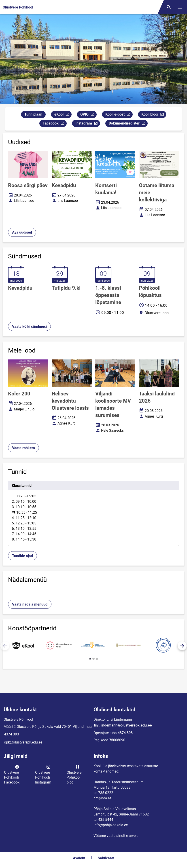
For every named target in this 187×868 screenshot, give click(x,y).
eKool (63, 115)
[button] (182, 646)
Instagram (88, 124)
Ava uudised (22, 232)
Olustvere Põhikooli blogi (74, 774)
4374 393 (12, 734)
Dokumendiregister (128, 124)
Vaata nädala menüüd (30, 604)
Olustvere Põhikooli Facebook (12, 774)
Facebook (55, 124)
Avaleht (79, 858)
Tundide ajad (22, 556)
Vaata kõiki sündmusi (29, 326)
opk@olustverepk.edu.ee (23, 742)
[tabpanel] (93, 513)
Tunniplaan (33, 114)
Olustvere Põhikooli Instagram (43, 774)
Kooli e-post (119, 115)
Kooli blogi (154, 115)
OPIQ (88, 115)
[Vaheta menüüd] (180, 7)
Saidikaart (106, 858)
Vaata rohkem (23, 448)
